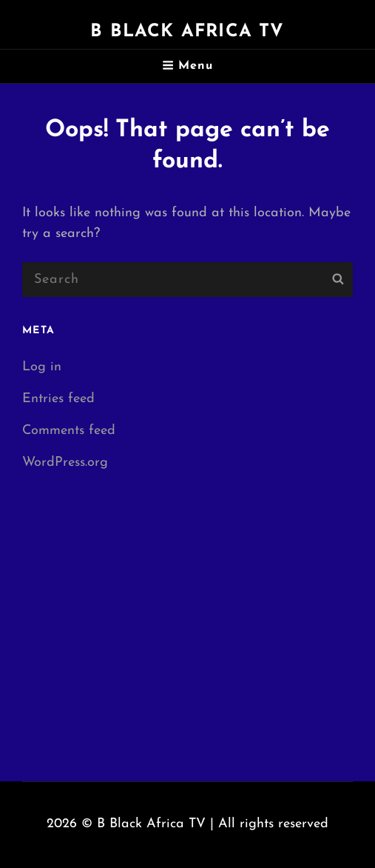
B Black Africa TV (187, 32)
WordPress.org (65, 463)
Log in (42, 367)
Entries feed (58, 399)
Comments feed (69, 431)
